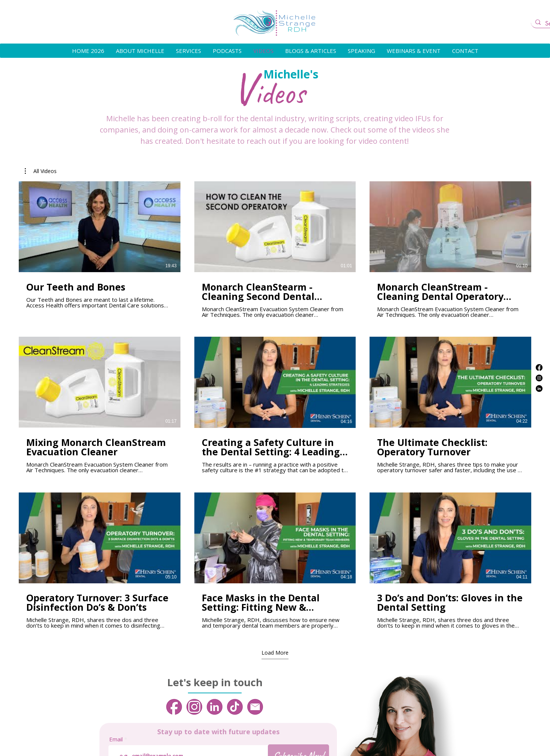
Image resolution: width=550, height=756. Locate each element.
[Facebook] (539, 367)
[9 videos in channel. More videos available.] (275, 405)
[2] (194, 707)
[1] (174, 707)
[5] (255, 707)
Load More (275, 653)
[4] (235, 707)
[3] (215, 707)
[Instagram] (539, 378)
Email (116, 739)
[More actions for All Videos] (41, 171)
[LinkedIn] (539, 389)
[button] (41, 171)
